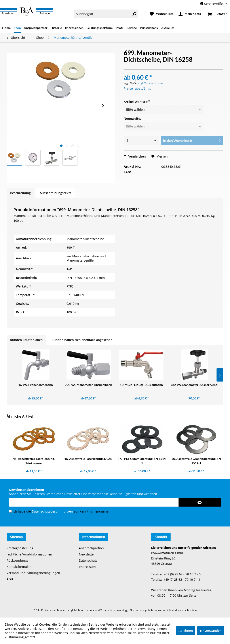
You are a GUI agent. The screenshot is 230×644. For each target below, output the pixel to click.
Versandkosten (109, 610)
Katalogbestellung (20, 548)
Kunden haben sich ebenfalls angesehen (82, 340)
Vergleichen (135, 156)
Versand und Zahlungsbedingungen (33, 573)
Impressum (87, 567)
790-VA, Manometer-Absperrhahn (88, 385)
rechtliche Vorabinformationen (29, 554)
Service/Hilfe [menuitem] (212, 4)
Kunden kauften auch (26, 340)
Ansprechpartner (92, 548)
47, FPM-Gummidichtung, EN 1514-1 (142, 461)
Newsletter (87, 554)
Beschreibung (20, 193)
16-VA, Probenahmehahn (36, 385)
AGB (10, 579)
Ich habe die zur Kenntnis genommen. (62, 511)
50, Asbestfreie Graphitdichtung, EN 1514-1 (196, 461)
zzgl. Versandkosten (150, 83)
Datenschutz (88, 560)
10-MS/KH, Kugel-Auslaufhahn (141, 385)
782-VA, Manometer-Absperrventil (195, 385)
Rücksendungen (19, 560)
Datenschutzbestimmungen (52, 511)
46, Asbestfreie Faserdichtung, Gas (88, 459)
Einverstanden (211, 631)
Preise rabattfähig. (137, 88)
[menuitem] (106, 14)
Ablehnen (186, 631)
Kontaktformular (19, 567)
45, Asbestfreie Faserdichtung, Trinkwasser (34, 461)
